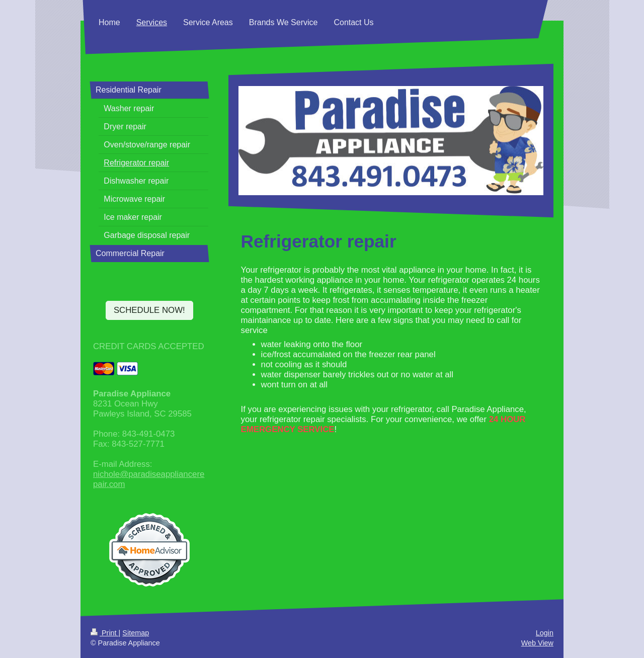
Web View (537, 643)
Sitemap (136, 633)
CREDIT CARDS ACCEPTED (149, 346)
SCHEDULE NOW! (149, 310)
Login (545, 633)
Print (105, 633)
